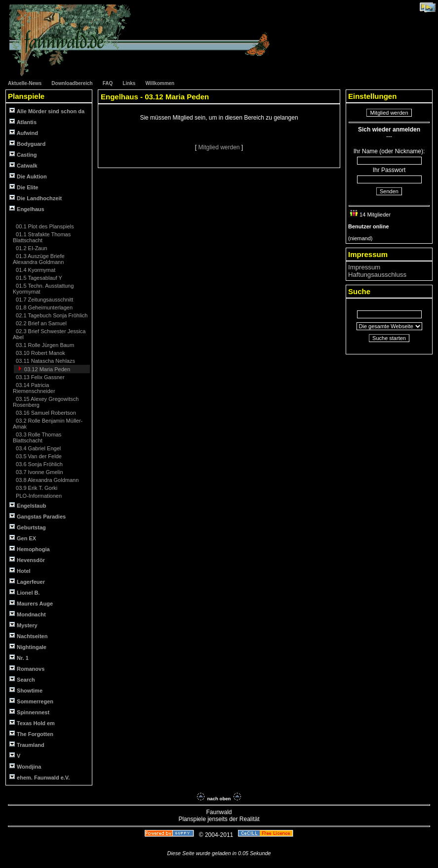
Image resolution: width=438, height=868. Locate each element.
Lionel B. (25, 592)
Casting (23, 154)
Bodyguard (27, 144)
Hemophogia (30, 549)
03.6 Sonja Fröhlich (39, 464)
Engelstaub (28, 505)
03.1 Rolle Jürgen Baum (44, 345)
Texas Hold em (32, 723)
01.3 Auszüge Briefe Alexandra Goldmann (39, 259)
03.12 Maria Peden (46, 369)
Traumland (27, 745)
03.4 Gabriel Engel (38, 448)
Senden (389, 191)
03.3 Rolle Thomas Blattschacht (37, 437)
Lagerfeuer (27, 582)
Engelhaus (27, 209)
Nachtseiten (28, 636)
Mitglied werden (219, 147)
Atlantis (23, 122)
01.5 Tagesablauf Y (38, 278)
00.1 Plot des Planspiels (44, 226)
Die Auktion (28, 176)
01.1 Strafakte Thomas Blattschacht (42, 237)
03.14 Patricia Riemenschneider (34, 388)
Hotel (20, 571)
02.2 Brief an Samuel (40, 323)
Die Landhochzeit (36, 198)
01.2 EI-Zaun (31, 248)
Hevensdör (27, 560)
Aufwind (24, 133)
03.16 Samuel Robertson (45, 413)
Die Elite (24, 187)
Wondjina (25, 766)
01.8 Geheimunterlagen (43, 307)
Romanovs (27, 669)
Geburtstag (28, 527)
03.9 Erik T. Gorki (36, 488)
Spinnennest (29, 712)
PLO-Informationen (38, 496)
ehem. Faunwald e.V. (40, 777)
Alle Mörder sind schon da (47, 111)
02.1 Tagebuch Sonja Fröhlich (51, 315)
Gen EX (23, 538)
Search (22, 679)
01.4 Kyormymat (35, 270)
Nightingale (28, 647)
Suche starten (389, 338)
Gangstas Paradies (38, 516)
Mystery (23, 625)
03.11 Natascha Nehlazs (45, 361)
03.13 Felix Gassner (40, 377)
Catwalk (23, 165)
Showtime (26, 690)
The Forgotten (31, 734)
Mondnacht (28, 614)
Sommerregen (31, 701)
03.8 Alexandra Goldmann (46, 480)
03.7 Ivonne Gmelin (39, 472)
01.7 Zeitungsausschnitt (44, 300)
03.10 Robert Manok (40, 353)
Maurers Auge (31, 603)
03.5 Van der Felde (38, 456)
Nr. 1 (19, 658)
